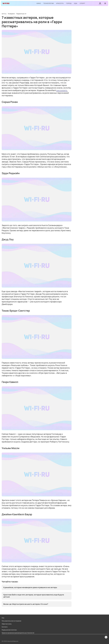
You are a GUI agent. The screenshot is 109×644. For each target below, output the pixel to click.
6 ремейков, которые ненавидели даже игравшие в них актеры (30, 587)
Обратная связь (7, 624)
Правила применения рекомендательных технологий (18, 633)
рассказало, (62, 90)
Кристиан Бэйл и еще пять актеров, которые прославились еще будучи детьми (34, 596)
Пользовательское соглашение (11, 621)
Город (69, 3)
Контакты (5, 627)
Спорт (82, 3)
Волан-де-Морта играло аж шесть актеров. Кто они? (26, 604)
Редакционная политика (9, 630)
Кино (39, 3)
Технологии (49, 3)
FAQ (3, 618)
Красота (60, 3)
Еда (76, 3)
